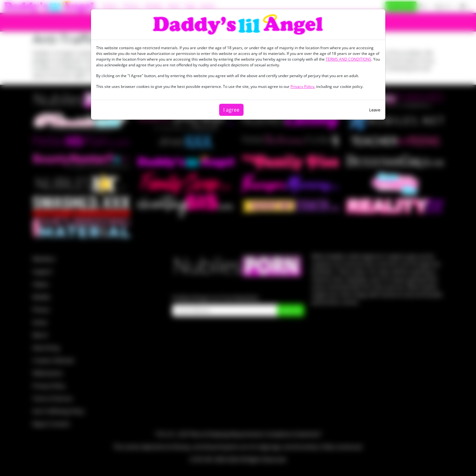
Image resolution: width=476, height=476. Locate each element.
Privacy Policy (302, 86)
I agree (231, 110)
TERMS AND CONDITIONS (349, 59)
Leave (375, 110)
